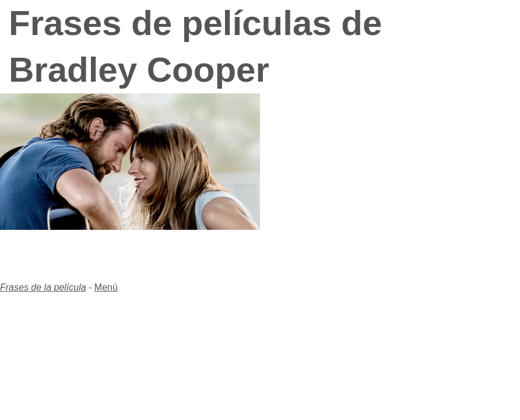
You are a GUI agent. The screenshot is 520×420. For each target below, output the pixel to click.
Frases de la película (43, 287)
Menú (106, 287)
